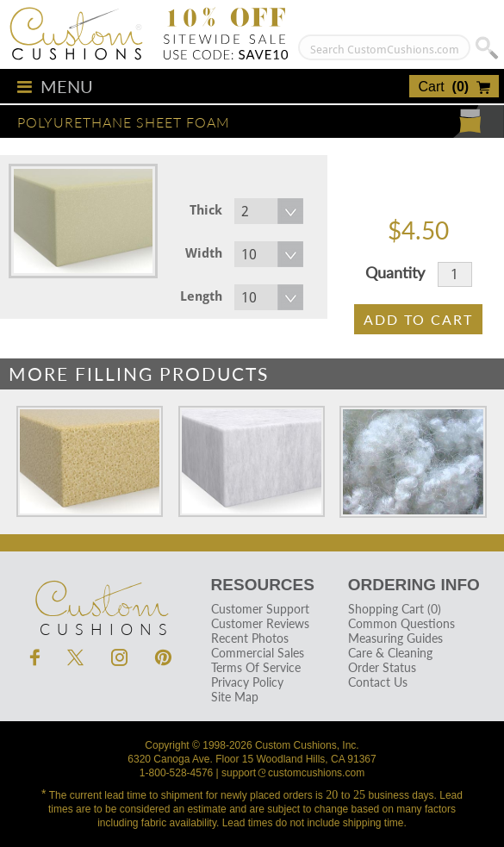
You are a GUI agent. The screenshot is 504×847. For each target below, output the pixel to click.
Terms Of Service (256, 667)
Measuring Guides (395, 638)
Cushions (101, 599)
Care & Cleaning (390, 653)
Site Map (235, 697)
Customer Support (260, 609)
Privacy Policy (247, 682)
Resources (263, 585)
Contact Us (378, 682)
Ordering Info (414, 585)
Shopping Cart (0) (395, 609)
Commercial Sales (258, 653)
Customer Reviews (260, 623)
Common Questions (401, 623)
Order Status (382, 667)
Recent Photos (250, 638)
